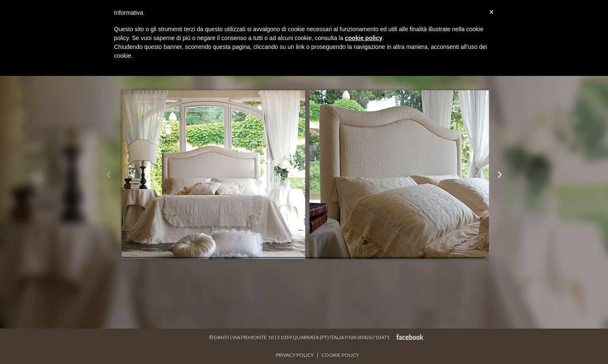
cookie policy (364, 38)
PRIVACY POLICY (295, 355)
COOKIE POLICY (340, 355)
